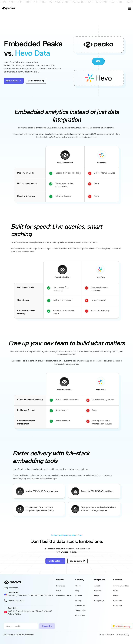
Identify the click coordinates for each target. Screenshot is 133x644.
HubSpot (98, 591)
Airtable (97, 586)
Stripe (97, 596)
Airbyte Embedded (121, 586)
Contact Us (80, 606)
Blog (77, 591)
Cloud (59, 591)
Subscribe (47, 626)
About (78, 586)
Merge (116, 596)
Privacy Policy (123, 634)
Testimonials (81, 611)
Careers (79, 596)
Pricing (78, 601)
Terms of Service (106, 634)
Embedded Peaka (64, 596)
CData (116, 591)
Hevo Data (118, 601)
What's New (80, 615)
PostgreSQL (99, 601)
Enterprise (61, 586)
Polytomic (117, 606)
